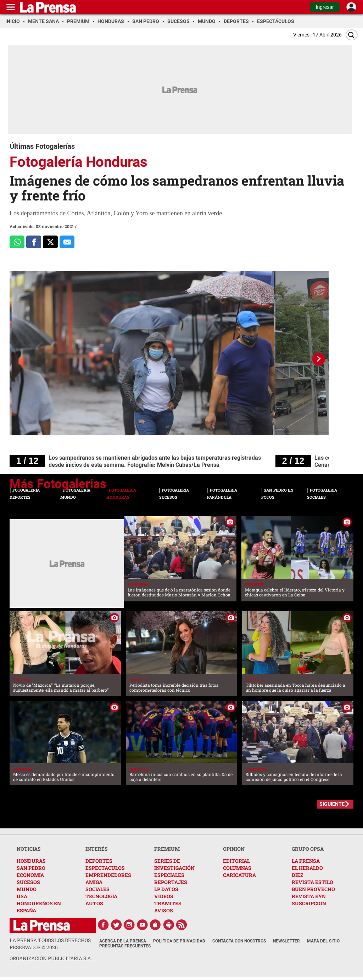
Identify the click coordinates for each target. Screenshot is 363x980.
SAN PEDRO (31, 868)
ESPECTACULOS (105, 868)
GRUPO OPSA (308, 849)
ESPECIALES (169, 875)
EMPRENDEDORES (108, 875)
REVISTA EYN (309, 896)
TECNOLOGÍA (101, 896)
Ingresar (325, 7)
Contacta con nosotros (239, 941)
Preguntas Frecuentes (125, 946)
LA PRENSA (306, 861)
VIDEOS (164, 896)
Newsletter (286, 941)
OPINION (234, 849)
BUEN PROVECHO (313, 889)
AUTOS (94, 903)
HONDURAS (31, 861)
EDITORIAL (236, 861)
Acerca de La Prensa (123, 941)
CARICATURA (239, 875)
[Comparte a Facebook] (34, 242)
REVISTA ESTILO (312, 882)
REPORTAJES (171, 882)
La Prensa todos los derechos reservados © (50, 944)
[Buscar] (352, 35)
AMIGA (94, 882)
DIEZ (297, 875)
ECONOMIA (30, 875)
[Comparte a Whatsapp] (17, 242)
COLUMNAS (237, 868)
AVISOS (164, 910)
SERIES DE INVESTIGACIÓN (174, 864)
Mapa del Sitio (323, 941)
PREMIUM (167, 849)
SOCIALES (97, 889)
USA (22, 896)
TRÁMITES (168, 903)
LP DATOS (166, 889)
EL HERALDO (307, 868)
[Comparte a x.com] (50, 242)
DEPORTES (99, 861)
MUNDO (27, 889)
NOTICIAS (29, 849)
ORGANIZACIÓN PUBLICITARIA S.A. (51, 958)
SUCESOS (28, 882)
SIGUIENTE (332, 804)
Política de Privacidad (179, 941)
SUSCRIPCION (309, 903)
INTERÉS (97, 849)
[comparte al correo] (67, 242)
